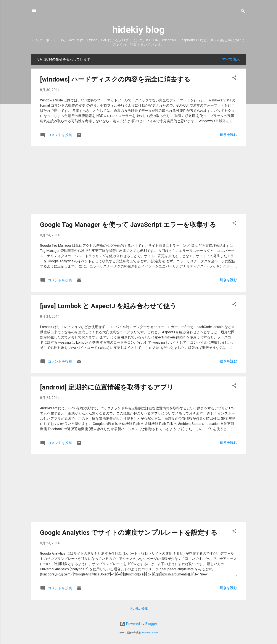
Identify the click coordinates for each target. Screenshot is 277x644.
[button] (234, 78)
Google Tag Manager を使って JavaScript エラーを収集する (128, 225)
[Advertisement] (138, 180)
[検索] (243, 12)
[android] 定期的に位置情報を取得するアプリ (107, 387)
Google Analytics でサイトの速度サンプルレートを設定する (129, 533)
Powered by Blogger (138, 624)
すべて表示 (231, 59)
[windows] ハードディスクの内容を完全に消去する (115, 79)
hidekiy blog (138, 30)
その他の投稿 (138, 609)
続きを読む (228, 135)
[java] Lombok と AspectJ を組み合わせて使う (108, 306)
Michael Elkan (150, 633)
